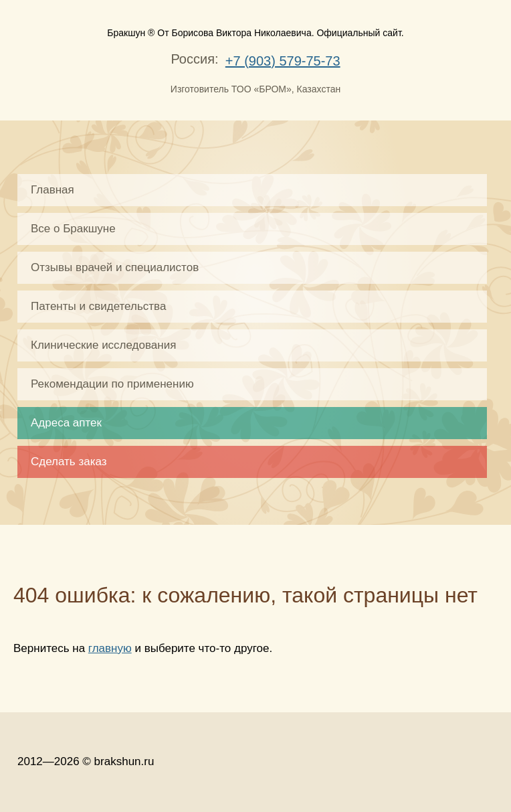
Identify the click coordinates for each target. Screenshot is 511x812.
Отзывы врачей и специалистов (115, 267)
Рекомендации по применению (112, 384)
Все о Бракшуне (73, 229)
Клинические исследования (103, 345)
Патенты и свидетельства (98, 306)
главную (110, 648)
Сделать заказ (69, 462)
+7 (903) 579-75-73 (283, 61)
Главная (53, 190)
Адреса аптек (66, 423)
